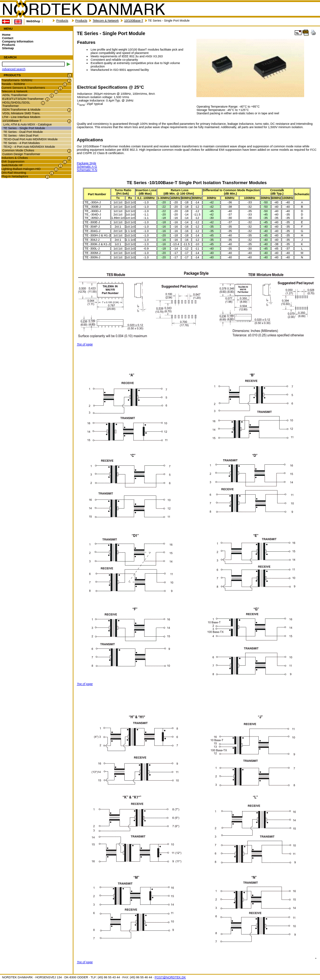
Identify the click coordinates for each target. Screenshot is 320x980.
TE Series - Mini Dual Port (21, 136)
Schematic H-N (87, 170)
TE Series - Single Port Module (24, 128)
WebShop (33, 21)
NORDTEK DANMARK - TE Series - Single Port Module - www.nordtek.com (84, 9)
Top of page (85, 344)
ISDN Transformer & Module (21, 110)
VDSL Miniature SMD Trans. (21, 113)
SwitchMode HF (12, 165)
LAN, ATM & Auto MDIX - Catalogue (27, 124)
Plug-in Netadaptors (15, 176)
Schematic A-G (87, 167)
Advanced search (14, 69)
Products (62, 21)
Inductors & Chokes (15, 158)
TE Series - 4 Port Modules (22, 143)
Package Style (87, 163)
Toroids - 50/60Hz (13, 84)
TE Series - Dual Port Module (23, 132)
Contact (8, 38)
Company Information (18, 41)
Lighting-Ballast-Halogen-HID (21, 169)
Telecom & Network (106, 21)
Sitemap (8, 48)
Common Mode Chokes (18, 150)
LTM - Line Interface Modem (21, 117)
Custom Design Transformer (21, 154)
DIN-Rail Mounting (14, 173)
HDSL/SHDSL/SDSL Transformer (16, 104)
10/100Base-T (134, 21)
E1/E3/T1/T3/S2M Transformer (23, 99)
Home (6, 35)
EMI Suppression (13, 162)
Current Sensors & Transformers (23, 88)
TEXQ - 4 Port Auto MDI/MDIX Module (29, 147)
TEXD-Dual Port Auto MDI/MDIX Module (30, 139)
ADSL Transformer (15, 95)
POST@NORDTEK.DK (170, 977)
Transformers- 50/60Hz (17, 80)
